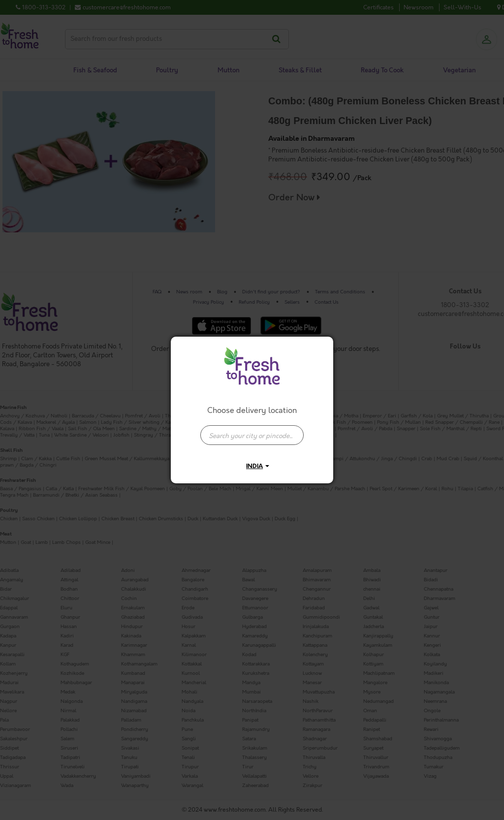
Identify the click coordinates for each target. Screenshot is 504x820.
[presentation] (252, 435)
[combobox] (252, 430)
